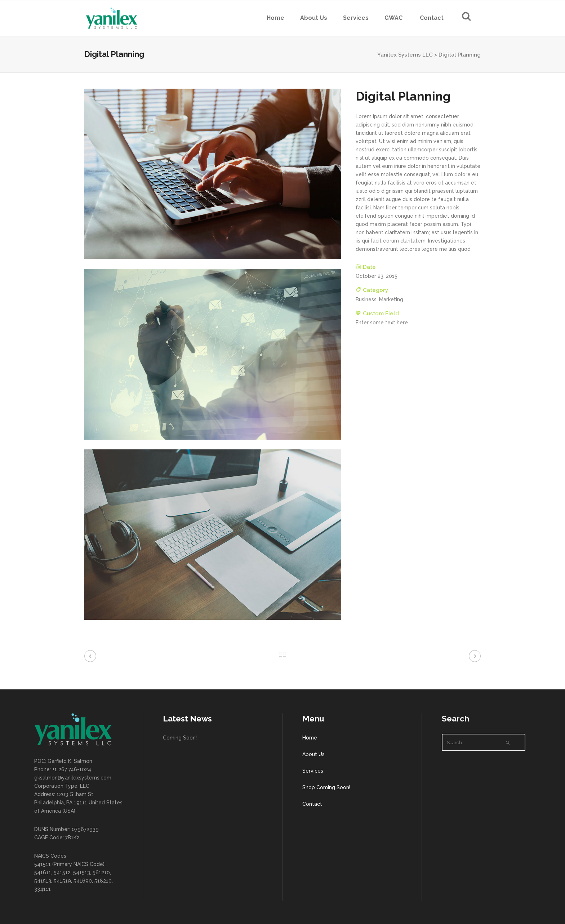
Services (313, 771)
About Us (313, 754)
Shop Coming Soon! (326, 787)
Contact (312, 804)
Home (310, 738)
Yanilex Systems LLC (405, 55)
